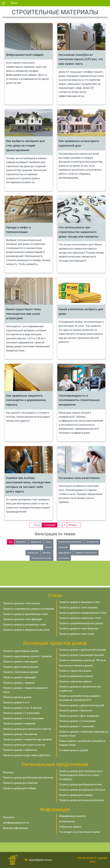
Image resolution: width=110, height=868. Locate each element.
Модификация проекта (73, 816)
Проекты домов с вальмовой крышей (81, 655)
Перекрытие (36, 542)
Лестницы (47, 553)
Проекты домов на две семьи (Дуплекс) (27, 755)
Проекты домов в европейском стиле (25, 614)
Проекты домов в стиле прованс (78, 607)
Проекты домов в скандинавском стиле (83, 613)
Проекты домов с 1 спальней (76, 726)
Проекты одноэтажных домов (21, 651)
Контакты (9, 817)
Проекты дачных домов (17, 697)
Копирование (67, 821)
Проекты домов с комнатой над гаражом (27, 739)
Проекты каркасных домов (75, 671)
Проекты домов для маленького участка (27, 729)
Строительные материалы (70, 542)
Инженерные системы (42, 558)
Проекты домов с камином (19, 724)
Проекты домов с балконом (76, 711)
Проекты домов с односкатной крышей (82, 650)
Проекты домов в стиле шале (77, 634)
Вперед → (74, 525)
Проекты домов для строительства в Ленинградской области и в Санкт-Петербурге (81, 775)
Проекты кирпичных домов (75, 681)
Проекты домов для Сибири (20, 788)
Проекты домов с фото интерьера (79, 716)
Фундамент (21, 542)
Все (10, 542)
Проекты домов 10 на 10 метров (22, 708)
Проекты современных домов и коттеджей (29, 609)
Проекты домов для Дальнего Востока (82, 790)
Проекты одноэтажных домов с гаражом (27, 656)
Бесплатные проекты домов (76, 666)
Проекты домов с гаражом (19, 683)
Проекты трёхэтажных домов (21, 672)
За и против (64, 558)
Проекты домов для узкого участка (24, 745)
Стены (48, 542)
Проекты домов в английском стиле (25, 625)
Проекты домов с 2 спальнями (77, 721)
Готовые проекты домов (73, 750)
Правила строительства (86, 553)
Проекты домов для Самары (76, 795)
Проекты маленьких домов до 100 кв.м (82, 660)
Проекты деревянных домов (76, 676)
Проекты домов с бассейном (20, 734)
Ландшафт (63, 547)
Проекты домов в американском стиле (26, 630)
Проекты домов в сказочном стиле (80, 618)
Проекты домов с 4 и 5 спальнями (23, 718)
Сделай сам (33, 553)
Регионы (8, 772)
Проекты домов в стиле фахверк (22, 619)
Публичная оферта (70, 827)
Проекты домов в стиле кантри (22, 603)
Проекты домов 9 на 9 (16, 703)
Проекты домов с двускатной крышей (82, 705)
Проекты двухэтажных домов (21, 667)
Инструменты (92, 542)
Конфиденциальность (16, 823)
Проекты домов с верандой (20, 677)
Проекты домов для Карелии (20, 783)
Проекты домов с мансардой (20, 662)
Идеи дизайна (65, 553)
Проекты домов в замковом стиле (79, 602)
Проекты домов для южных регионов (81, 800)
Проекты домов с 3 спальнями (21, 713)
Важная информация (16, 828)
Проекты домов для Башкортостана (80, 785)
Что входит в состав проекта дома (79, 832)
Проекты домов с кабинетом (20, 750)
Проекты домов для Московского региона (28, 778)
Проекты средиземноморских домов (81, 623)
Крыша (48, 547)
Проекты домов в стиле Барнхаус (79, 629)
